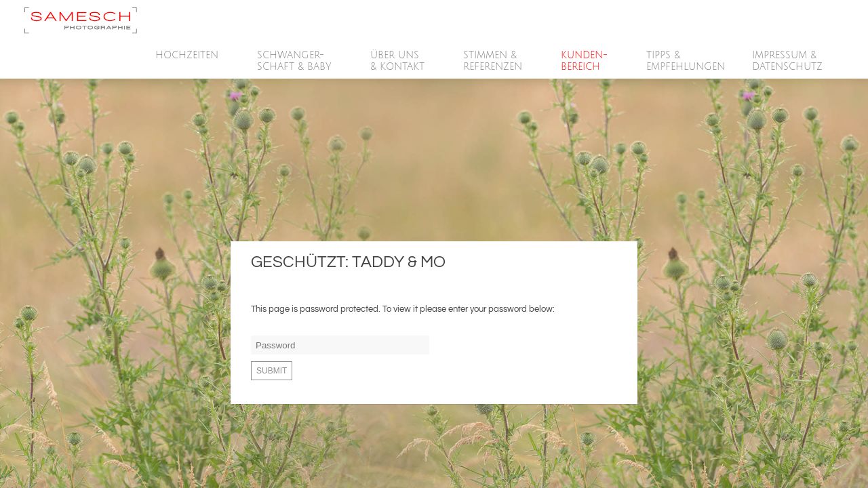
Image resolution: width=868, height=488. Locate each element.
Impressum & (788, 61)
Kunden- (585, 61)
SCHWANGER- (295, 61)
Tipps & (686, 61)
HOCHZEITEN (188, 56)
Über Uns (398, 61)
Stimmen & (493, 61)
